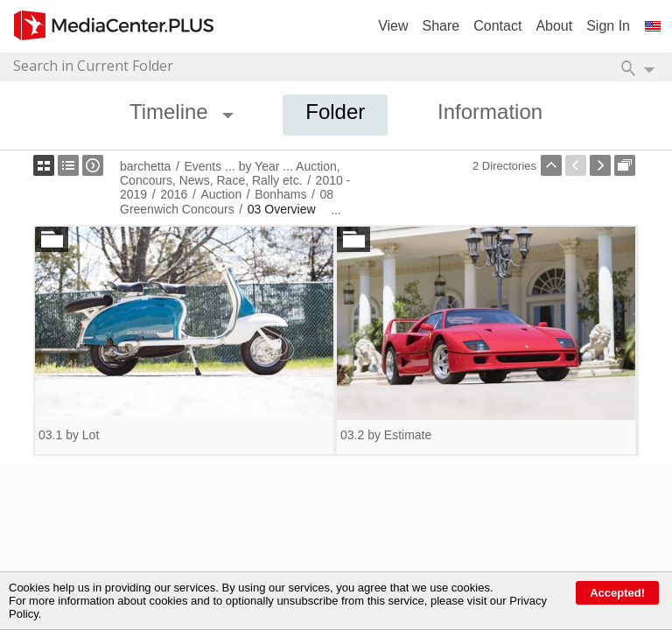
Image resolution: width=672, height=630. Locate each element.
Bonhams (280, 194)
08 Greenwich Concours (227, 202)
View (393, 26)
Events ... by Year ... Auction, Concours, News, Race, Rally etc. (230, 173)
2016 (174, 194)
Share (441, 26)
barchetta (145, 166)
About (554, 26)
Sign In (608, 26)
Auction (221, 194)
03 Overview (282, 209)
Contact (497, 26)
